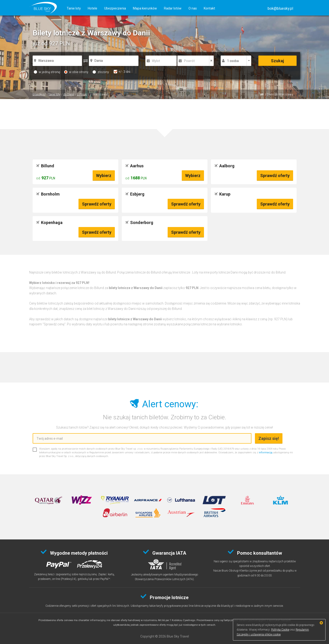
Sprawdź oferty (275, 176)
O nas (193, 8)
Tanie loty (74, 8)
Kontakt (209, 8)
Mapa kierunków (145, 8)
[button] (280, 8)
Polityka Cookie (280, 630)
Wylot (156, 61)
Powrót (189, 61)
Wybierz (104, 176)
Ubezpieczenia (115, 8)
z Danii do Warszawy (279, 94)
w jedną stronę (47, 72)
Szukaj (277, 61)
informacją (266, 453)
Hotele (92, 8)
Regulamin (302, 630)
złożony (101, 72)
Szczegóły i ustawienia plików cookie (259, 635)
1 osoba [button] (233, 61)
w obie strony (76, 72)
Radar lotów (173, 8)
